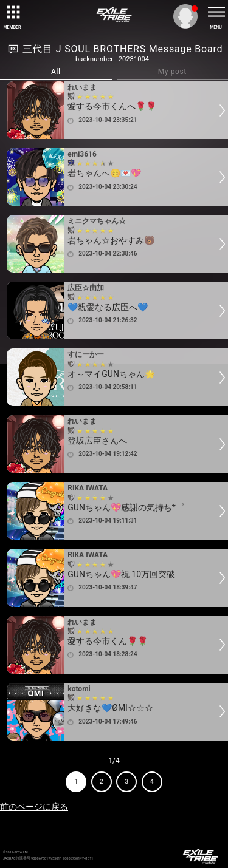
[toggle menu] (216, 12)
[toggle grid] (12, 12)
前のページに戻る (34, 807)
